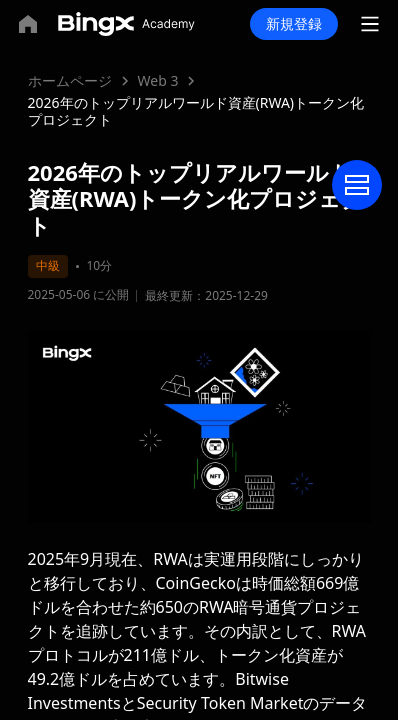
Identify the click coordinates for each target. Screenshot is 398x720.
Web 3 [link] (158, 80)
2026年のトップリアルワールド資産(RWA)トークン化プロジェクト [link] (196, 111)
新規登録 (294, 23)
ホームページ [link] (70, 80)
